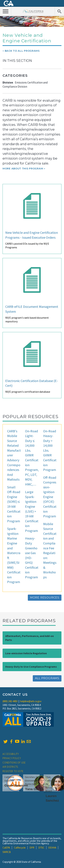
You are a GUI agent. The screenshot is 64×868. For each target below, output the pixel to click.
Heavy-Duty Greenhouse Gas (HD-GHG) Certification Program (32, 558)
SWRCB (7, 852)
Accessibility (11, 754)
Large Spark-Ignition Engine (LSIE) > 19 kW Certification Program (32, 511)
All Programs (47, 678)
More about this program (23, 169)
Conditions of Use (14, 763)
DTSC (41, 848)
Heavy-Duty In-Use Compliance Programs (31, 667)
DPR (32, 848)
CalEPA (6, 848)
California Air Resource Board (33, 11)
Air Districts (10, 767)
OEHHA (52, 848)
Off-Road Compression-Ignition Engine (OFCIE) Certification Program (50, 497)
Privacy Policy (12, 758)
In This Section (17, 61)
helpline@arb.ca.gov (31, 701)
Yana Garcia (34, 789)
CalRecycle (20, 848)
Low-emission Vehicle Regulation (26, 653)
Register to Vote (13, 771)
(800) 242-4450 (10, 701)
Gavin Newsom (16, 785)
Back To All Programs (22, 51)
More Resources (45, 598)
